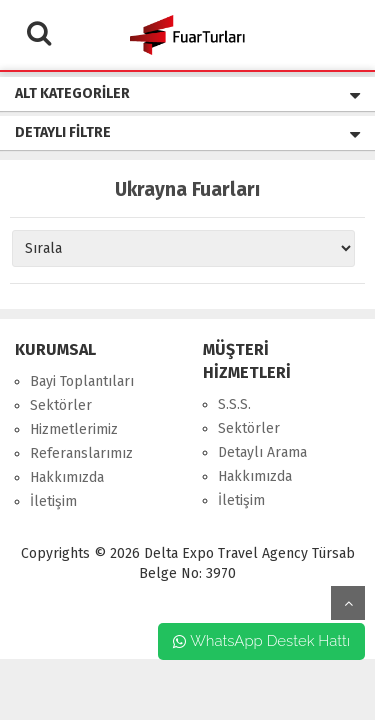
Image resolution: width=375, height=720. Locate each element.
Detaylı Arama (262, 452)
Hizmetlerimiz (74, 429)
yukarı (348, 603)
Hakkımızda (67, 477)
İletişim (53, 501)
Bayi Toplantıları (82, 381)
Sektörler (61, 405)
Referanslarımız (81, 453)
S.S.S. (234, 404)
